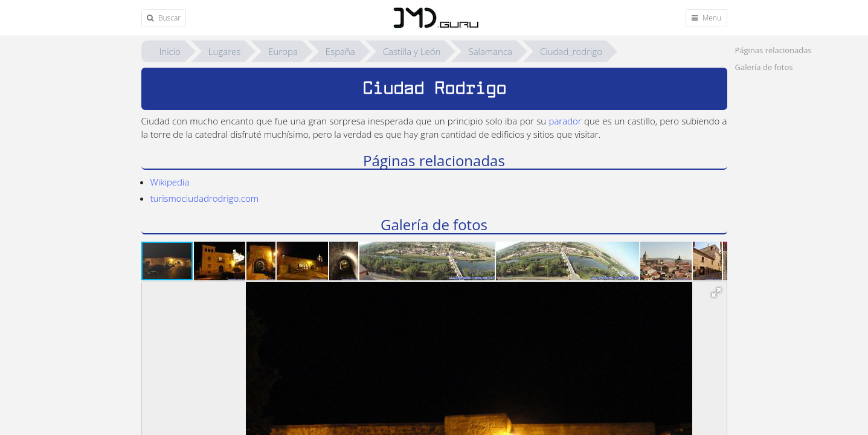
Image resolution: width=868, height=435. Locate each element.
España (340, 51)
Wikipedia (170, 182)
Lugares (224, 51)
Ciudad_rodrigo (571, 51)
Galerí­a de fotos (764, 67)
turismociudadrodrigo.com (204, 198)
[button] (220, 261)
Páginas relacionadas (773, 50)
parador (565, 121)
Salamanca (490, 51)
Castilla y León (412, 51)
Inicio (170, 51)
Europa (283, 51)
